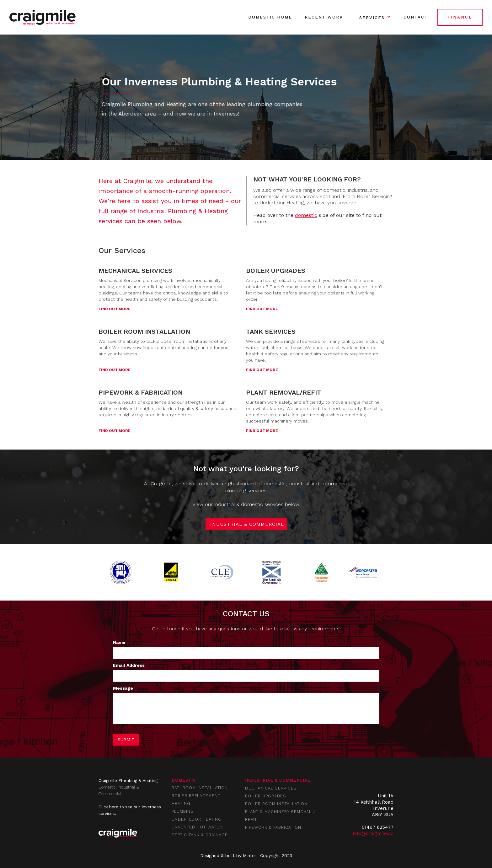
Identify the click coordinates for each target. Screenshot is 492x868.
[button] (373, 17)
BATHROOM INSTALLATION (200, 788)
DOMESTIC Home (270, 17)
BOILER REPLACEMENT (196, 796)
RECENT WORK (324, 17)
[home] (43, 17)
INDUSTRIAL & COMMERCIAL (247, 524)
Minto (249, 855)
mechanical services (271, 788)
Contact (416, 17)
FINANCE (460, 17)
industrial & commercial (278, 780)
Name (119, 642)
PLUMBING (183, 811)
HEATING (181, 803)
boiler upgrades (266, 796)
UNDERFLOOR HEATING (197, 819)
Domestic (184, 780)
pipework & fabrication (273, 827)
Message (123, 688)
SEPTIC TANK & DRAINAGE (200, 835)
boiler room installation (276, 804)
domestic (306, 215)
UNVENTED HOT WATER (197, 827)
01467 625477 (378, 827)
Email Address (129, 665)
